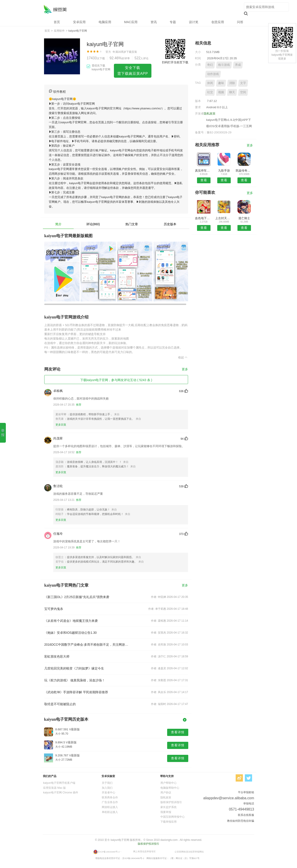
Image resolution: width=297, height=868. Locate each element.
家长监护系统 (168, 807)
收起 (183, 357)
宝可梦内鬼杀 (54, 609)
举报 (3, 433)
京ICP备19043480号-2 (109, 852)
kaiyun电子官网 (55, 9)
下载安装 (132, 52)
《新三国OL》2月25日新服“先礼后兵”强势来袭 (77, 597)
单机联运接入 (110, 812)
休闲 (210, 83)
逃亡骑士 (244, 218)
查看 (204, 180)
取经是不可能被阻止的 (60, 704)
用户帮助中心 (168, 783)
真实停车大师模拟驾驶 (204, 171)
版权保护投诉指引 (171, 802)
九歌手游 (224, 171)
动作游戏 (213, 74)
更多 (185, 369)
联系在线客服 (246, 815)
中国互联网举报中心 (173, 817)
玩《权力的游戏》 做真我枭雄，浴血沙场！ (75, 680)
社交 (210, 92)
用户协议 (166, 793)
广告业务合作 (110, 802)
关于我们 (107, 783)
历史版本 (170, 224)
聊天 (232, 92)
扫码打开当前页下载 (175, 62)
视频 (221, 92)
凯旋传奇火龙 (244, 171)
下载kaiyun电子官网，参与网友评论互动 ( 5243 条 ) (116, 380)
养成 (238, 65)
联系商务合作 (110, 797)
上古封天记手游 (224, 218)
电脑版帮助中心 (170, 788)
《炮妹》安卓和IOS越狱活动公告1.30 (70, 633)
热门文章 (132, 224)
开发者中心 (109, 793)
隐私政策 (210, 114)
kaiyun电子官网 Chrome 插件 (61, 793)
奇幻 (210, 65)
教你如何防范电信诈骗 (241, 821)
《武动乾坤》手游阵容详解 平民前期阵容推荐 (76, 692)
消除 (232, 83)
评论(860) (93, 224)
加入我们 (107, 788)
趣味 (221, 83)
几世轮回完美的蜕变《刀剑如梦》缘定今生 (74, 668)
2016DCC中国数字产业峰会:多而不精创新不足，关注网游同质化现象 (87, 645)
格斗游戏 (224, 65)
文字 (243, 83)
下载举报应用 (168, 822)
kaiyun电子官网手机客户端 (59, 783)
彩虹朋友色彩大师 (57, 656)
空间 (243, 92)
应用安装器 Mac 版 (54, 788)
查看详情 (178, 732)
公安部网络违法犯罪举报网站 (189, 852)
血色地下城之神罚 (204, 218)
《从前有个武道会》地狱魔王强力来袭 (71, 621)
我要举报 (166, 812)
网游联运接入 (110, 807)
